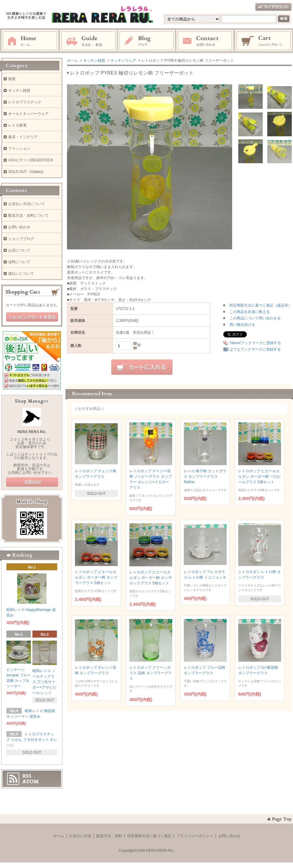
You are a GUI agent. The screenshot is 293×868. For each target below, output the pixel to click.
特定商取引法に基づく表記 (149, 836)
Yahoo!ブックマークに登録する (255, 343)
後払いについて (21, 274)
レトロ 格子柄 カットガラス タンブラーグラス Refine (205, 476)
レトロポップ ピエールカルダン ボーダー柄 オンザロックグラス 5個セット (151, 578)
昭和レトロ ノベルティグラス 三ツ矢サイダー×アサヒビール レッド (45, 682)
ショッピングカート (264, 41)
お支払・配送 (88, 41)
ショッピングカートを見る (32, 317)
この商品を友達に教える (250, 312)
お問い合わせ (205, 41)
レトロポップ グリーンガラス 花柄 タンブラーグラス (151, 673)
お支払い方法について (27, 204)
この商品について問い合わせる (255, 318)
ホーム (30, 41)
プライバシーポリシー (195, 836)
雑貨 (12, 79)
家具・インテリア (23, 137)
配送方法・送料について (28, 215)
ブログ (147, 41)
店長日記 (32, 482)
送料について (19, 262)
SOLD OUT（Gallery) (26, 172)
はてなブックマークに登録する (255, 349)
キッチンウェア (123, 61)
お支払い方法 (80, 836)
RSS (27, 776)
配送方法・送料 (109, 836)
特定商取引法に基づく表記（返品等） (261, 305)
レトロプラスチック (25, 102)
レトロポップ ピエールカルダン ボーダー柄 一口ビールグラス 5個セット (260, 476)
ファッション (19, 149)
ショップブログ (21, 239)
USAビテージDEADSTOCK (31, 160)
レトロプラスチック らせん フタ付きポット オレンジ (32, 740)
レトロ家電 (17, 125)
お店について (19, 250)
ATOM (31, 782)
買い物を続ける (242, 325)
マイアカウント (273, 7)
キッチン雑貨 (94, 61)
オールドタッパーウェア (28, 114)
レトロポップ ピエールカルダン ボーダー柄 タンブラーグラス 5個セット (96, 577)
